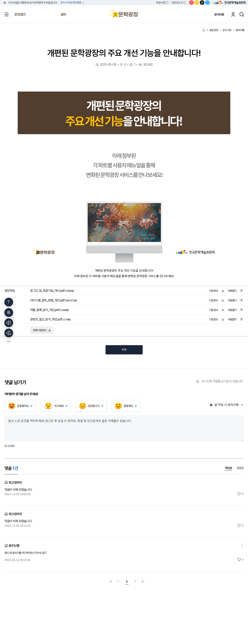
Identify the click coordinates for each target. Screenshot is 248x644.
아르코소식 (177, 3)
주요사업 (160, 3)
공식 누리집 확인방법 (71, 3)
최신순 (229, 468)
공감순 (240, 468)
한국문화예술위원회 (229, 3)
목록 (124, 350)
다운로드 (217, 291)
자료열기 (235, 291)
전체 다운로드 (42, 330)
